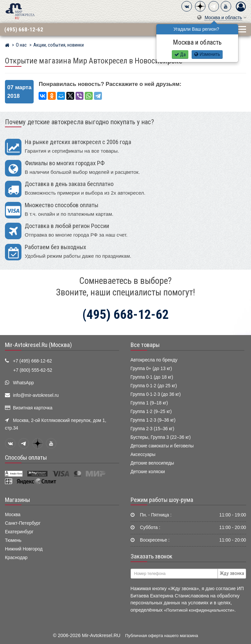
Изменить (207, 54)
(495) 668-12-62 (24, 29)
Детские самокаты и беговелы (162, 446)
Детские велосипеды (152, 463)
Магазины (17, 500)
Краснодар (16, 558)
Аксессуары (143, 455)
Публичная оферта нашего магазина (162, 636)
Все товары (145, 345)
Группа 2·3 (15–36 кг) (153, 429)
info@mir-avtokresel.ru (36, 395)
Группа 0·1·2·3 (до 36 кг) (156, 394)
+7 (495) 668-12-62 (32, 361)
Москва (13, 515)
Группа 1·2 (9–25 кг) (151, 412)
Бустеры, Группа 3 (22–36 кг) (161, 437)
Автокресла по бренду (154, 360)
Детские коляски (148, 472)
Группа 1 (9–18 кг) (149, 403)
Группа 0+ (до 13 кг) (151, 369)
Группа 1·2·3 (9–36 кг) (153, 420)
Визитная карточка (33, 408)
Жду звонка (232, 573)
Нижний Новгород (24, 549)
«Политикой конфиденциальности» (199, 610)
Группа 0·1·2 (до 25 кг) (154, 386)
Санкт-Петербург (23, 523)
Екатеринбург (19, 532)
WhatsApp (23, 383)
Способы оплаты (26, 458)
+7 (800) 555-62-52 (33, 370)
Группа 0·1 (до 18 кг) (152, 377)
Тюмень (13, 540)
